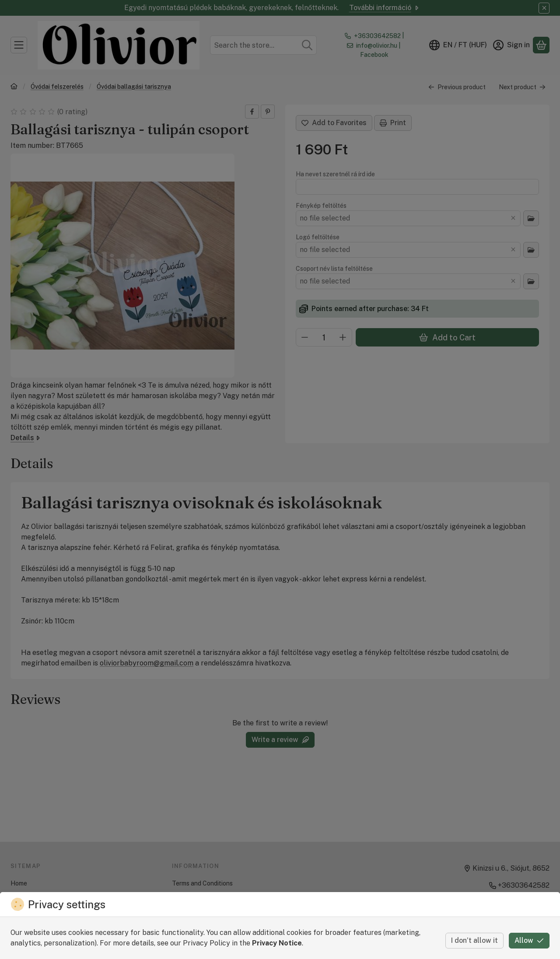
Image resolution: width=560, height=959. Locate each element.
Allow (529, 940)
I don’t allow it (474, 940)
